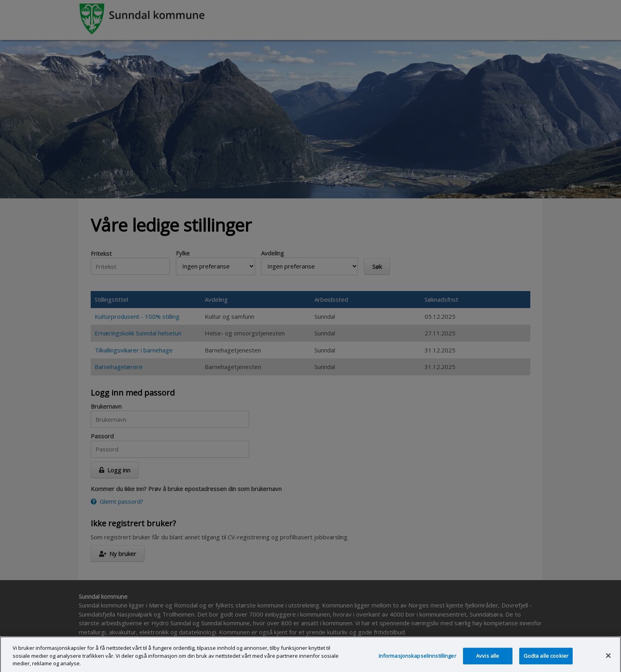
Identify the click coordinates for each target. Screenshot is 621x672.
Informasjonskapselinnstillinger (417, 658)
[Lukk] (608, 658)
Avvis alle (488, 658)
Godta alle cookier (546, 658)
